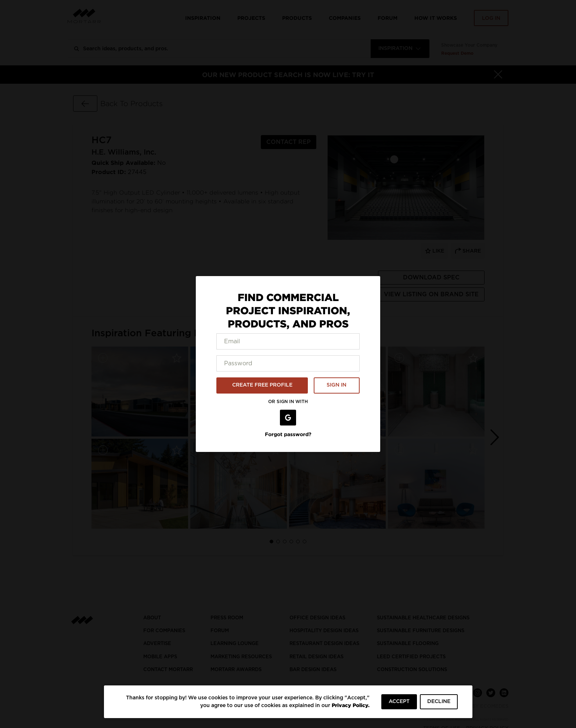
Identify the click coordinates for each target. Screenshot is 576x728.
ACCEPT (399, 702)
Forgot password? (288, 434)
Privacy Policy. (351, 705)
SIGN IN (336, 385)
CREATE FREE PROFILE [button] (262, 385)
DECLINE (439, 702)
